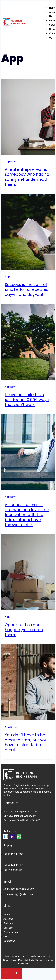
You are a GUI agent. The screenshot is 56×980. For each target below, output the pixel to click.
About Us (52, 14)
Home (52, 8)
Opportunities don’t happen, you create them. (24, 630)
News (13, 162)
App (7, 162)
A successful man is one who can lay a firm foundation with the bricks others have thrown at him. (27, 515)
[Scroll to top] (6, 974)
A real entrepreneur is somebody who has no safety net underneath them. (27, 177)
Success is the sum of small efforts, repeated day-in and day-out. (27, 290)
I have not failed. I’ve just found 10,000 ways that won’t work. (27, 400)
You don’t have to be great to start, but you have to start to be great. (26, 742)
